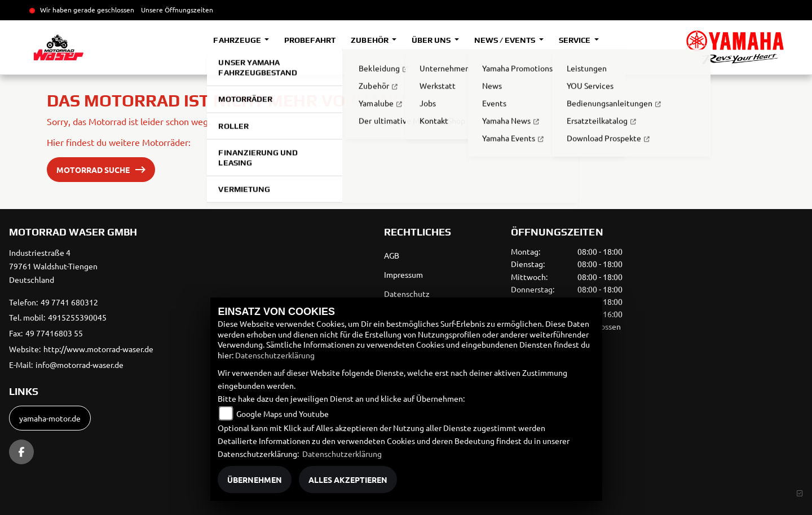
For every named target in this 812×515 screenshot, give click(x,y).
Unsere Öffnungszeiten (177, 10)
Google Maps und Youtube (283, 414)
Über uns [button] (432, 40)
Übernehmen (255, 480)
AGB (392, 255)
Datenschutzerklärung (275, 355)
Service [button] (575, 40)
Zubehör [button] (370, 40)
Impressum (403, 274)
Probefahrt (310, 40)
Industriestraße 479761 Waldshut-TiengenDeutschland (53, 266)
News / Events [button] (506, 40)
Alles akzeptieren (348, 480)
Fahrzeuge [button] (238, 40)
